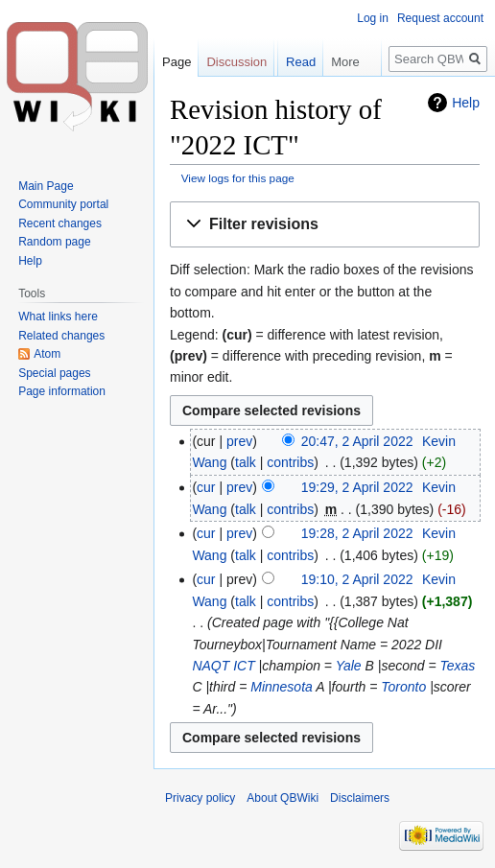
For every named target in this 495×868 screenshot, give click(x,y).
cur (206, 487)
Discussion (236, 62)
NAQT (211, 666)
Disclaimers (360, 798)
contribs (290, 462)
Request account (440, 18)
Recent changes (60, 223)
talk (246, 462)
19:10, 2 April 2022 (357, 579)
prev (239, 441)
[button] (325, 225)
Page (177, 62)
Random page (54, 242)
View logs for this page (238, 178)
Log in (373, 18)
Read (291, 100)
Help (30, 261)
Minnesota (282, 687)
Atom (47, 354)
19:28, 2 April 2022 (357, 533)
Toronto (403, 687)
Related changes (61, 336)
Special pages (54, 373)
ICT (244, 666)
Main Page (46, 186)
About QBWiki (283, 798)
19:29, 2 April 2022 (357, 487)
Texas (458, 666)
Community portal (63, 204)
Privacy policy (200, 798)
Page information (62, 391)
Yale (349, 666)
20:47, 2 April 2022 (357, 441)
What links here (58, 317)
